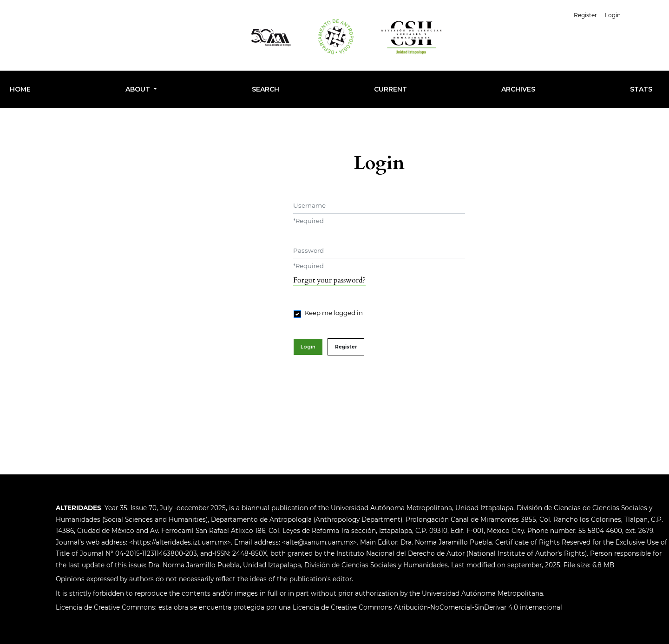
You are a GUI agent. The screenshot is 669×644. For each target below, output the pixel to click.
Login (613, 15)
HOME (20, 89)
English (645, 14)
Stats (641, 89)
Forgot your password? (329, 280)
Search (266, 89)
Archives (518, 89)
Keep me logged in (334, 313)
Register (585, 15)
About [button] (139, 89)
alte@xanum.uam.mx (319, 542)
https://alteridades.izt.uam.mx (180, 542)
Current (390, 89)
